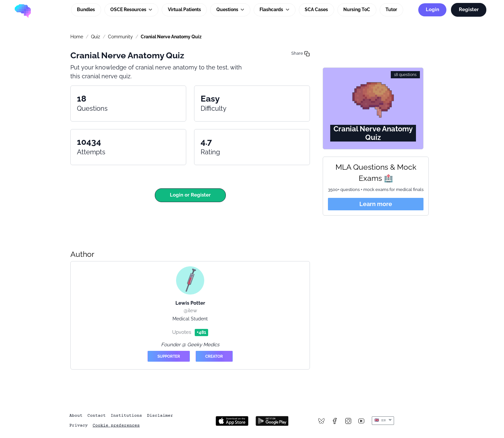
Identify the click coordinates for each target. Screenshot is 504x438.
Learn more (376, 204)
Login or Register (190, 195)
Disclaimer (160, 416)
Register (469, 10)
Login (432, 10)
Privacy (79, 426)
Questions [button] (228, 10)
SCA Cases (316, 10)
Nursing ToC (357, 10)
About (76, 416)
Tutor (391, 10)
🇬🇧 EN (381, 420)
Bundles (86, 10)
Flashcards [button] (272, 10)
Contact (97, 416)
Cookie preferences (116, 426)
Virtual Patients (184, 10)
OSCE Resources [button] (129, 10)
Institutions (126, 416)
